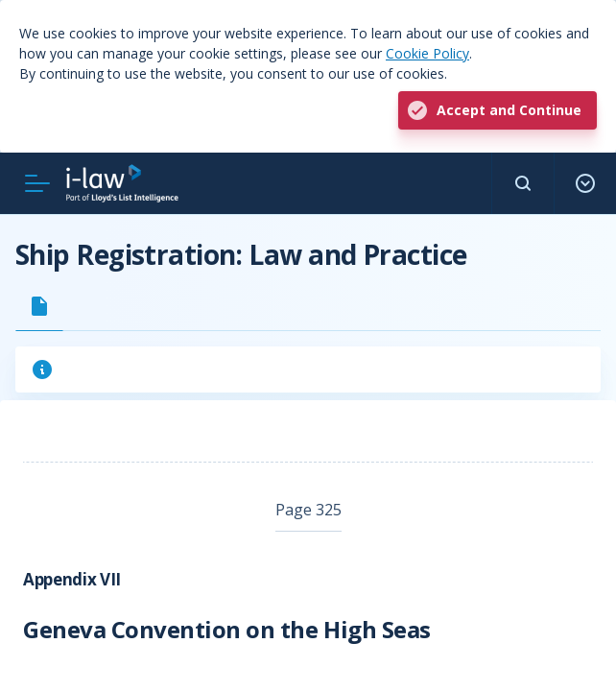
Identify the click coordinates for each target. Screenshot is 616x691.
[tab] (39, 306)
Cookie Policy (427, 53)
